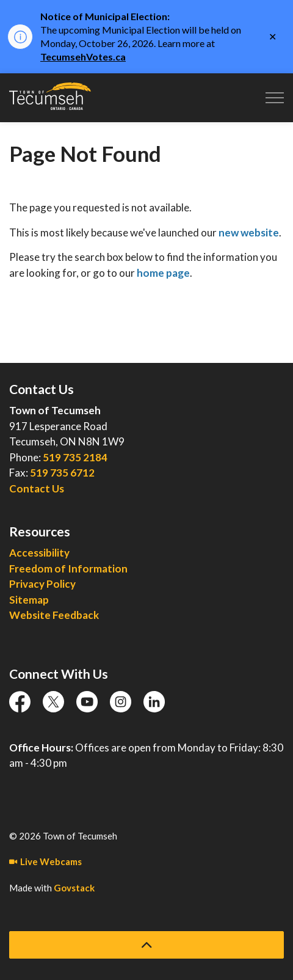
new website (249, 232)
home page (163, 273)
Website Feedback (54, 615)
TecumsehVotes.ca (83, 57)
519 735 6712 (62, 473)
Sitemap (29, 600)
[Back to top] (146, 945)
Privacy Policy (42, 584)
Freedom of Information (68, 569)
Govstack (74, 888)
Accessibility (39, 553)
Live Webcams (45, 861)
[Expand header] (275, 98)
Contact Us (37, 488)
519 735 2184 (75, 457)
